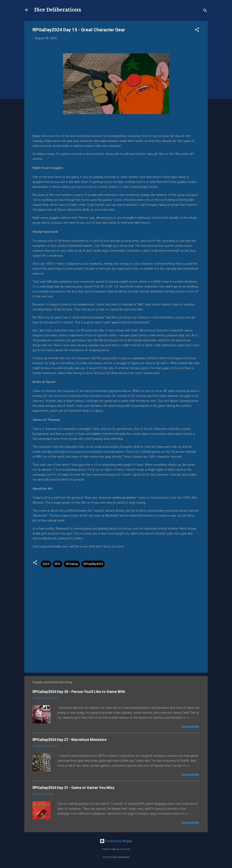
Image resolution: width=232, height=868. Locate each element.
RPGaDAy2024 (93, 564)
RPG (57, 564)
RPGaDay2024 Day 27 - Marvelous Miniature (70, 740)
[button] (197, 30)
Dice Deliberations (58, 10)
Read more (190, 727)
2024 (46, 564)
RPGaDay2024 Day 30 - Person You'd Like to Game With (79, 692)
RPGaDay (72, 564)
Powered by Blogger (116, 841)
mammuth (125, 849)
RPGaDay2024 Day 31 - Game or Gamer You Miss (73, 788)
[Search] (205, 11)
